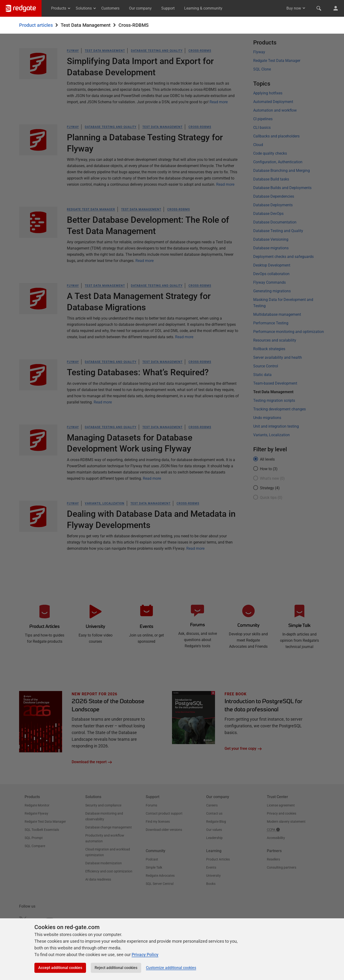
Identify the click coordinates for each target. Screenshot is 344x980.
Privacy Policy (145, 955)
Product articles (36, 25)
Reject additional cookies (116, 968)
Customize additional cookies (171, 968)
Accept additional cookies (60, 968)
